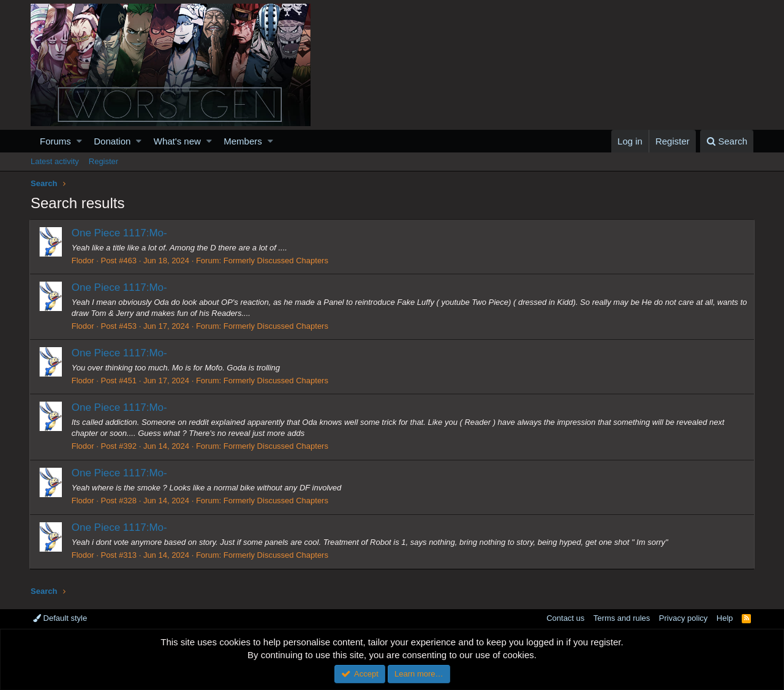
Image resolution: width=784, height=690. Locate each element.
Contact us (565, 618)
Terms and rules (622, 618)
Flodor (84, 261)
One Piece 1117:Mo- (121, 233)
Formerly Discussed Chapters (277, 261)
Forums (55, 141)
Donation (112, 141)
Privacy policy (683, 618)
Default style (60, 618)
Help (725, 618)
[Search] (727, 141)
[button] (79, 141)
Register (104, 161)
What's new (177, 141)
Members (243, 141)
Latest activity (55, 161)
